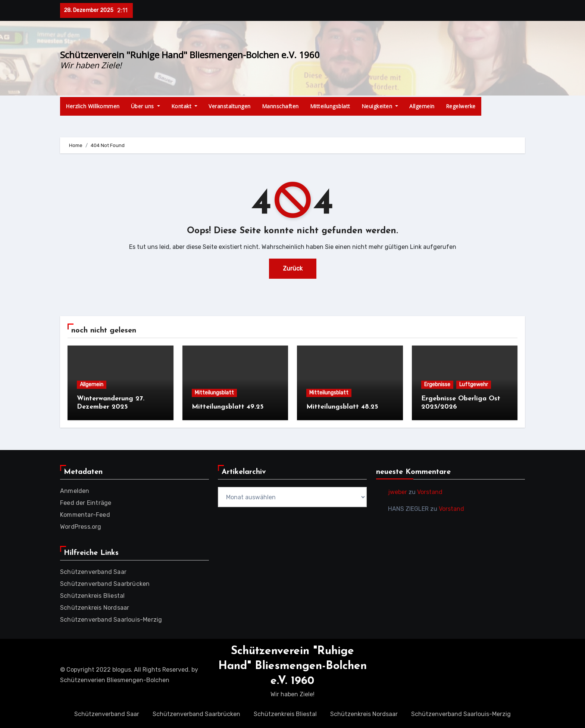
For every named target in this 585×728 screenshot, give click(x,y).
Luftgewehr (474, 385)
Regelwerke (461, 106)
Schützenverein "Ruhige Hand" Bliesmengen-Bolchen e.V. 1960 (190, 55)
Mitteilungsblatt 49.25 (228, 407)
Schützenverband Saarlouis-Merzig (111, 620)
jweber (398, 492)
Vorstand (430, 492)
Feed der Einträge (86, 503)
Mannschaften (280, 106)
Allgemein (422, 106)
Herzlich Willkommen (93, 106)
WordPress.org (81, 527)
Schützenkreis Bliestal (92, 596)
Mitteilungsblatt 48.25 (342, 407)
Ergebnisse (437, 385)
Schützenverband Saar (93, 572)
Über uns (146, 106)
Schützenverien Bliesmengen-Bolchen (115, 680)
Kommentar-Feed (85, 515)
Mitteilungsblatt (330, 106)
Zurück (293, 268)
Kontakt (184, 106)
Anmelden (75, 491)
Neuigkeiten (380, 106)
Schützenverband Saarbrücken (105, 584)
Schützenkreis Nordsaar (95, 608)
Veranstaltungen (230, 106)
